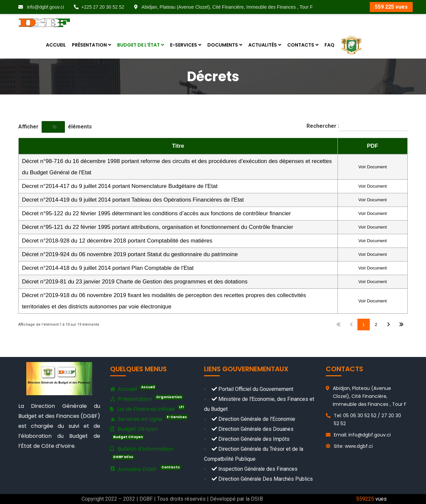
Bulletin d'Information (142, 452)
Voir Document (373, 167)
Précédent (351, 325)
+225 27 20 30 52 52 (99, 7)
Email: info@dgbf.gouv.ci (362, 435)
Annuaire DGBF (146, 469)
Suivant (389, 325)
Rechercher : (357, 126)
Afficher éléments (55, 127)
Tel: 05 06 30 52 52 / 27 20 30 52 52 (367, 420)
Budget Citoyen (134, 432)
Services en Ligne (149, 419)
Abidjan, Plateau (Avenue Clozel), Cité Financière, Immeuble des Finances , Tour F (223, 7)
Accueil (133, 389)
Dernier (401, 325)
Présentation (147, 399)
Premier (339, 325)
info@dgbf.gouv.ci (41, 7)
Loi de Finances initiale (148, 409)
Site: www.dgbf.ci (353, 446)
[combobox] (53, 127)
